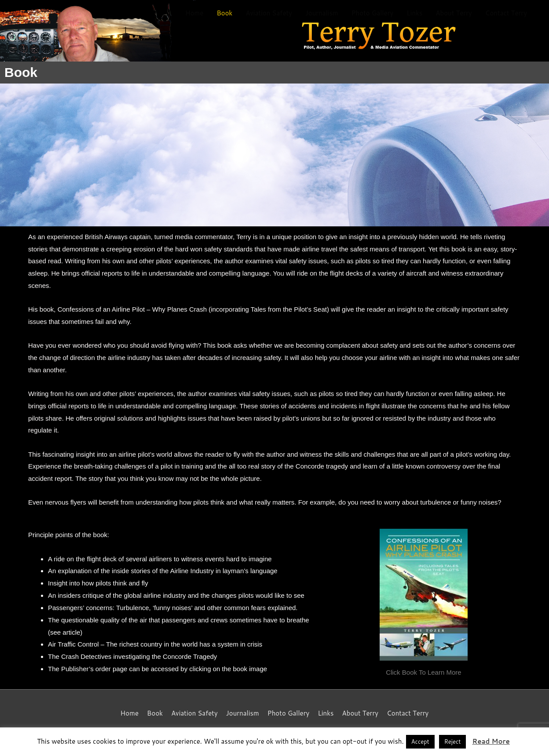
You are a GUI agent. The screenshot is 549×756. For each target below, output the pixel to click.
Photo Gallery (373, 13)
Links (414, 13)
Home (194, 13)
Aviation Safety (269, 13)
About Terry (454, 13)
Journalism (322, 13)
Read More (491, 741)
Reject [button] (453, 741)
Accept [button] (420, 741)
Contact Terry (506, 13)
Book (224, 13)
